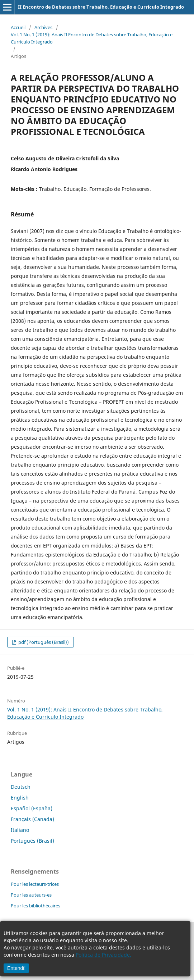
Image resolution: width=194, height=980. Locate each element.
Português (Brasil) (32, 841)
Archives (43, 27)
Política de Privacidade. (103, 955)
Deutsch (21, 787)
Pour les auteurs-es (31, 895)
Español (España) (32, 808)
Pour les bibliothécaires (36, 906)
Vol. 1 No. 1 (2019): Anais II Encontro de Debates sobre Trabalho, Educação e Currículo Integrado (92, 38)
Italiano (20, 830)
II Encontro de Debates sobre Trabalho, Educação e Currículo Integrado (101, 7)
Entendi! (16, 968)
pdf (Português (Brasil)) (43, 642)
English (20, 798)
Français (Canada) (32, 819)
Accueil (18, 27)
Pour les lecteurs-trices (35, 884)
